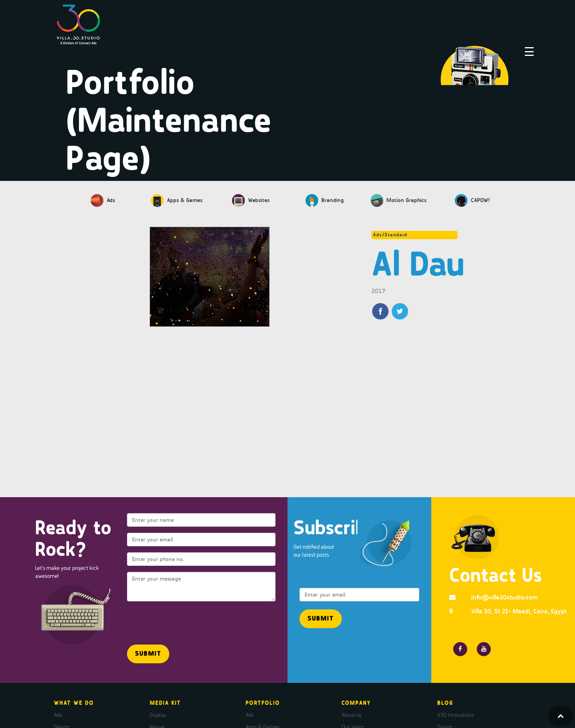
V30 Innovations (456, 715)
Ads (58, 715)
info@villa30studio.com (505, 597)
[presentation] (174, 619)
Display (158, 715)
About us (351, 715)
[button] (148, 654)
